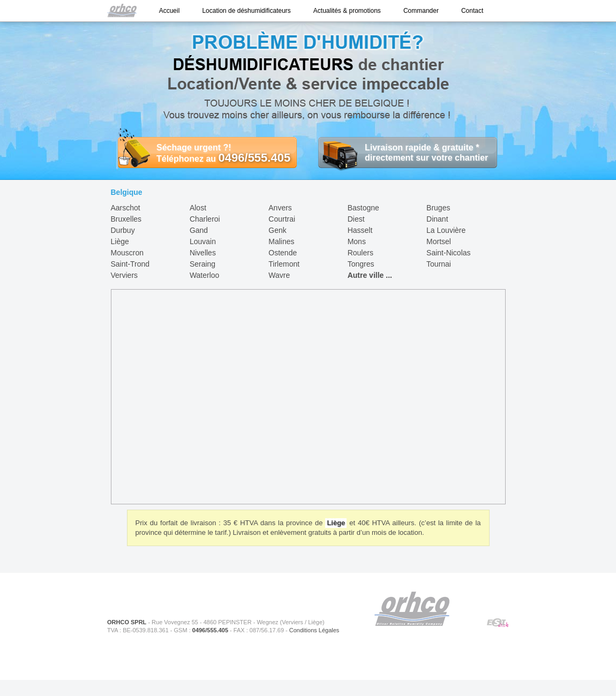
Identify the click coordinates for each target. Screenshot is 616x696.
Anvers (280, 208)
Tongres (361, 264)
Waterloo (205, 275)
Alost (198, 208)
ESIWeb (498, 623)
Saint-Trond (130, 264)
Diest (356, 219)
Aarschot (126, 208)
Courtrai (282, 219)
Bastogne (363, 208)
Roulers (360, 253)
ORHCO (412, 609)
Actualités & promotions (347, 11)
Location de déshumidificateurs (246, 11)
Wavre (279, 275)
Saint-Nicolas (448, 253)
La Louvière (446, 230)
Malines (281, 241)
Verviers (125, 275)
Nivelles (203, 253)
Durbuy (123, 230)
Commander (421, 11)
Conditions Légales (314, 630)
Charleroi (205, 219)
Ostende (283, 253)
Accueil (170, 11)
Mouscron (127, 253)
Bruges (438, 208)
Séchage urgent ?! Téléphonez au (204, 153)
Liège (120, 241)
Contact (472, 11)
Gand (199, 230)
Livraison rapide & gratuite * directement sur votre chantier (403, 153)
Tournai (439, 264)
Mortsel (439, 241)
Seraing (202, 264)
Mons (357, 241)
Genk (277, 230)
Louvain (203, 241)
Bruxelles (126, 219)
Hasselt (360, 230)
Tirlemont (284, 264)
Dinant (437, 219)
